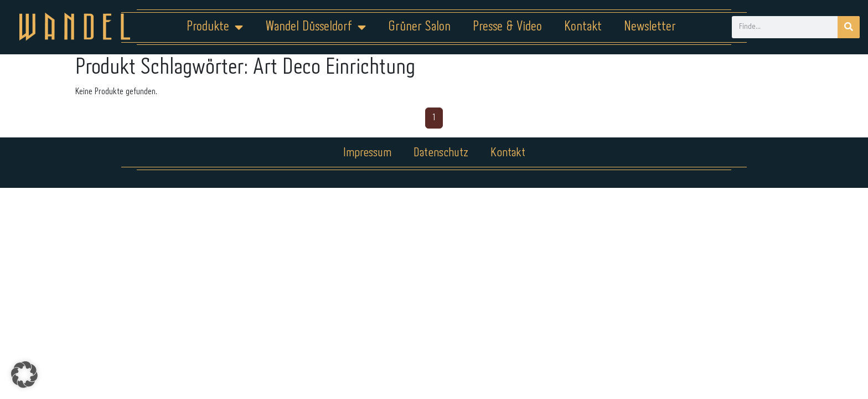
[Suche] (849, 27)
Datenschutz (441, 153)
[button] (24, 375)
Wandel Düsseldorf (316, 27)
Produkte (215, 27)
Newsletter (650, 27)
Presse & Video (507, 27)
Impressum (367, 153)
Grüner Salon (419, 27)
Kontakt (583, 27)
